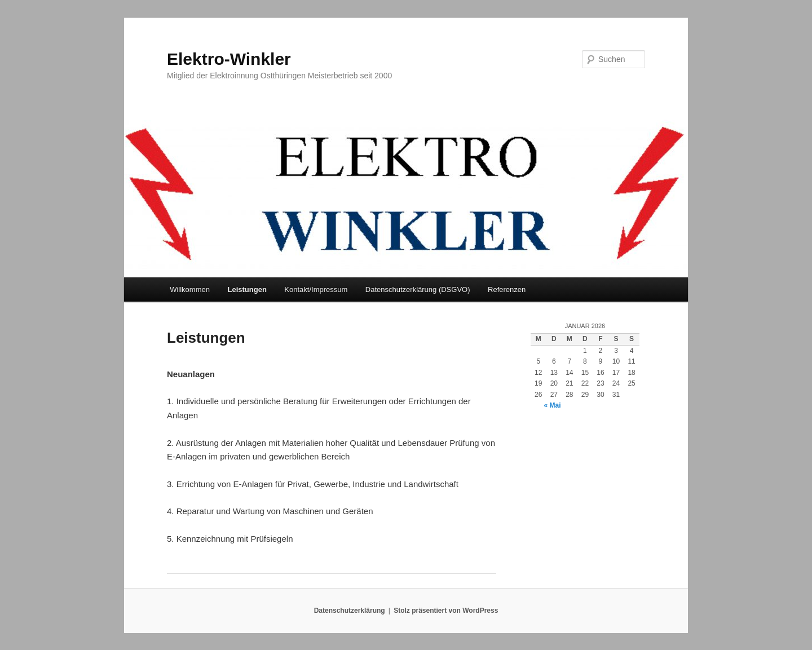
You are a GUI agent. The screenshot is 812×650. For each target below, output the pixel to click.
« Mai (553, 405)
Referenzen (507, 289)
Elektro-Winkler (229, 59)
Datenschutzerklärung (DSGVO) (418, 289)
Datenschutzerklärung (350, 611)
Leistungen (247, 289)
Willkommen (190, 289)
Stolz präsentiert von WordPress (446, 611)
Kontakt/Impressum (316, 289)
